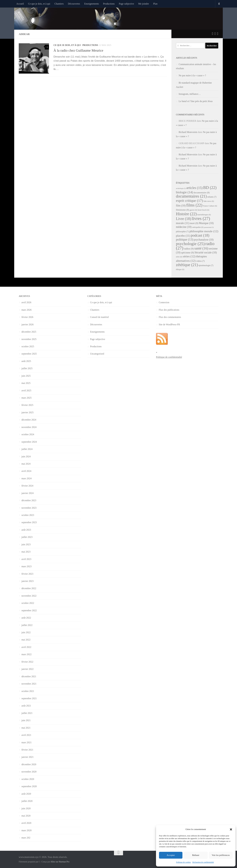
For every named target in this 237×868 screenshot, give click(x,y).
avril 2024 (26, 471)
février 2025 (27, 405)
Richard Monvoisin (188, 132)
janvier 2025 (28, 412)
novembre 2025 (29, 339)
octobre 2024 (28, 434)
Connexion (164, 302)
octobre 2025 (28, 346)
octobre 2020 (28, 779)
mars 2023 (27, 566)
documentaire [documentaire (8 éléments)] (202, 192)
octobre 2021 (28, 691)
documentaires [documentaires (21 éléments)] (191, 196)
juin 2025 (26, 376)
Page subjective (127, 4)
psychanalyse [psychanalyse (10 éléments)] (204, 240)
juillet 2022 (27, 625)
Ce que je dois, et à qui (39, 4)
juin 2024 (26, 456)
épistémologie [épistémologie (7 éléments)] (206, 265)
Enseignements (92, 4)
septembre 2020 (29, 786)
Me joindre (144, 4)
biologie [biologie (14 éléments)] (184, 192)
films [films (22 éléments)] (194, 205)
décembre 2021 (29, 676)
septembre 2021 (29, 698)
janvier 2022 (28, 669)
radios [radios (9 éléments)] (189, 249)
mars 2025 (27, 398)
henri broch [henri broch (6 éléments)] (204, 210)
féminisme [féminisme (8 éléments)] (183, 210)
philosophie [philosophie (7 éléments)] (182, 232)
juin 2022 (26, 632)
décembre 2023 (29, 500)
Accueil (20, 4)
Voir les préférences (221, 855)
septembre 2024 (29, 442)
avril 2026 (26, 302)
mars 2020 (27, 830)
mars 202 (26, 838)
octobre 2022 (28, 603)
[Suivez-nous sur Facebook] (215, 34)
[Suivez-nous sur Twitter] (213, 34)
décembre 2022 (29, 588)
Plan (155, 4)
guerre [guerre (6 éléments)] (193, 210)
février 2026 (27, 317)
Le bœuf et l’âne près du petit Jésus (196, 101)
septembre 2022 (29, 610)
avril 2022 (26, 647)
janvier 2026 (28, 324)
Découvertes (74, 4)
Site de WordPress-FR (169, 324)
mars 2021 (27, 742)
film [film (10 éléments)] (181, 206)
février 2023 (27, 574)
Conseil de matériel (99, 317)
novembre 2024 (29, 427)
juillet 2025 (27, 368)
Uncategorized (97, 354)
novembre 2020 (29, 772)
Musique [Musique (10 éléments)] (206, 223)
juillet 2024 (27, 449)
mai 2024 (26, 464)
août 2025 (26, 361)
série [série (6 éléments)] (179, 257)
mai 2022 (26, 640)
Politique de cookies (183, 862)
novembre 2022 (29, 596)
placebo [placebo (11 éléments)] (183, 236)
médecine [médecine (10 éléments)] (184, 227)
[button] (231, 829)
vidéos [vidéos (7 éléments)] (200, 261)
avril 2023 (26, 559)
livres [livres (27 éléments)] (201, 218)
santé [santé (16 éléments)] (201, 248)
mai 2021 (26, 728)
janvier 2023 (28, 581)
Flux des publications (169, 310)
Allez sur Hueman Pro (60, 862)
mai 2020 (26, 816)
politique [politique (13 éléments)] (185, 239)
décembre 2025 (29, 332)
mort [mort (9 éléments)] (194, 223)
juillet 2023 (27, 537)
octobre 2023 (28, 515)
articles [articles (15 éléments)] (194, 188)
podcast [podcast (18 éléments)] (200, 235)
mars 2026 (27, 310)
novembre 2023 (29, 508)
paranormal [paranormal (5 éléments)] (209, 227)
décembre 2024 (29, 420)
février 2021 (27, 750)
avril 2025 (26, 390)
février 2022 (27, 662)
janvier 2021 (28, 757)
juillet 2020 (27, 801)
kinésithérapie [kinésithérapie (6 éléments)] (204, 215)
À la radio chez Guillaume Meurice (78, 50)
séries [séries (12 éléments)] (189, 256)
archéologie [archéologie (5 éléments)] (181, 188)
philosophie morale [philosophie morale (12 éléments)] (204, 231)
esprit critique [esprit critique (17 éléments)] (189, 201)
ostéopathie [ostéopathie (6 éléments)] (198, 227)
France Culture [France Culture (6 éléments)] (210, 206)
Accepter (171, 855)
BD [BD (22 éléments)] (210, 188)
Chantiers (59, 4)
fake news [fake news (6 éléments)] (209, 201)
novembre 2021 (29, 684)
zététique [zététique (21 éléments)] (187, 265)
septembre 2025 (29, 354)
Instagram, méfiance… (190, 94)
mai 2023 (26, 552)
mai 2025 (26, 383)
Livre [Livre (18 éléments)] (183, 219)
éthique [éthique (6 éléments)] (180, 269)
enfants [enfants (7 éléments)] (212, 197)
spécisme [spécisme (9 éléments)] (187, 253)
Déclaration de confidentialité (203, 862)
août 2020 (26, 794)
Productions (109, 4)
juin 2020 (26, 808)
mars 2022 (27, 654)
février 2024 (27, 486)
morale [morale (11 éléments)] (183, 223)
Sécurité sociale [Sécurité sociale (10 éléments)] (206, 252)
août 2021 (26, 706)
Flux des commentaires (170, 317)
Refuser (196, 855)
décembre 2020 (29, 764)
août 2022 (26, 618)
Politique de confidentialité (169, 357)
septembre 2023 (29, 522)
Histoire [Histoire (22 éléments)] (186, 214)
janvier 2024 (28, 493)
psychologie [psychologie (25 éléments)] (190, 244)
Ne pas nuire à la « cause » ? (192, 75)
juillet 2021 (27, 713)
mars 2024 (27, 478)
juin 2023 (26, 544)
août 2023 (26, 530)
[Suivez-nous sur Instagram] (218, 34)
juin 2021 (26, 720)
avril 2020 (26, 823)
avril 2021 (26, 735)
